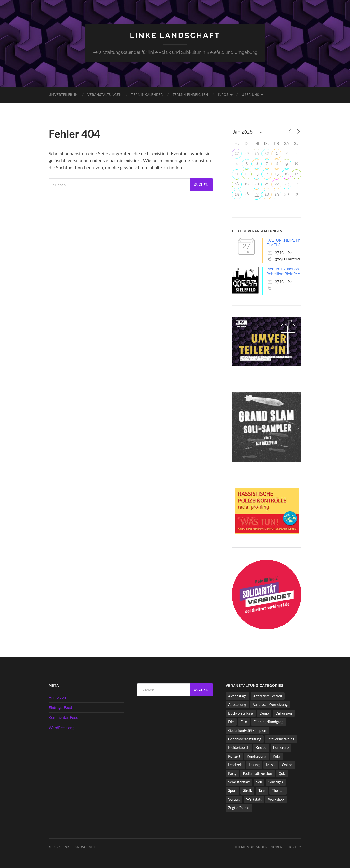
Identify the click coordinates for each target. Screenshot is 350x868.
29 (257, 153)
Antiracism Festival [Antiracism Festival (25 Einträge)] (268, 696)
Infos (223, 95)
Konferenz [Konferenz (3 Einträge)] (281, 747)
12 (247, 174)
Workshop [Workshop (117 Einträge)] (276, 799)
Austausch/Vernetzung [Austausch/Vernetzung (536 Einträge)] (270, 704)
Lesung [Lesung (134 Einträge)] (254, 765)
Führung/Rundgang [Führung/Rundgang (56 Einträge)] (269, 722)
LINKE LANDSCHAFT (175, 35)
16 (287, 174)
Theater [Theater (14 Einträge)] (278, 791)
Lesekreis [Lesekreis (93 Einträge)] (235, 765)
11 (237, 174)
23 (287, 184)
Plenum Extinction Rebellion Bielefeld (283, 272)
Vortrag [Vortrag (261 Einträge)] (234, 799)
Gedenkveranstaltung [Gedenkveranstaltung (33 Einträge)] (245, 739)
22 (277, 184)
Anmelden (57, 697)
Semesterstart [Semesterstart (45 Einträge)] (239, 782)
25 (237, 194)
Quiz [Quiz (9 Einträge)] (282, 774)
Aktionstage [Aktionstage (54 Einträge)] (237, 696)
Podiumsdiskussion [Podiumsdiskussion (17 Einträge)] (257, 774)
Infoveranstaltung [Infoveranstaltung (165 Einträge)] (281, 739)
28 (267, 194)
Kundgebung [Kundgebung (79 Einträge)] (257, 756)
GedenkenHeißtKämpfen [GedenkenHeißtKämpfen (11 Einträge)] (247, 730)
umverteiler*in (63, 95)
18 (237, 184)
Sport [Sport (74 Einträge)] (232, 791)
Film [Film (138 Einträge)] (244, 722)
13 (257, 174)
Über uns (250, 95)
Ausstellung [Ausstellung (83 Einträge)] (237, 704)
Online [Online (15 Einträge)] (287, 765)
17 (296, 174)
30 (267, 153)
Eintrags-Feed (60, 707)
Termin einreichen (190, 95)
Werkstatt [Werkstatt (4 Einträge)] (254, 799)
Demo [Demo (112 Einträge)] (264, 713)
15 (277, 174)
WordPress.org (61, 728)
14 (267, 174)
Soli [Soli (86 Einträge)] (259, 782)
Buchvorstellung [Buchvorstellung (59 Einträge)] (241, 713)
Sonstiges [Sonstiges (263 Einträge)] (276, 782)
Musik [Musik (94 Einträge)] (271, 765)
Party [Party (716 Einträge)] (232, 774)
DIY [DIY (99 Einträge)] (231, 722)
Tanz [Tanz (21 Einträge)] (262, 791)
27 (237, 153)
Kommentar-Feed (63, 717)
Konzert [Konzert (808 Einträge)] (234, 756)
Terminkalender (147, 95)
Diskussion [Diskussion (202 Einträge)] (284, 713)
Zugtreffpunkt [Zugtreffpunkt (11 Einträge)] (239, 808)
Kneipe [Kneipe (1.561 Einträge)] (261, 747)
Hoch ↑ (294, 847)
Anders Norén (269, 847)
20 (257, 184)
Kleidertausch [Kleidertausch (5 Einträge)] (239, 747)
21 (267, 184)
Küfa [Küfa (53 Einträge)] (276, 756)
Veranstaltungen (105, 95)
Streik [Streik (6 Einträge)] (247, 791)
